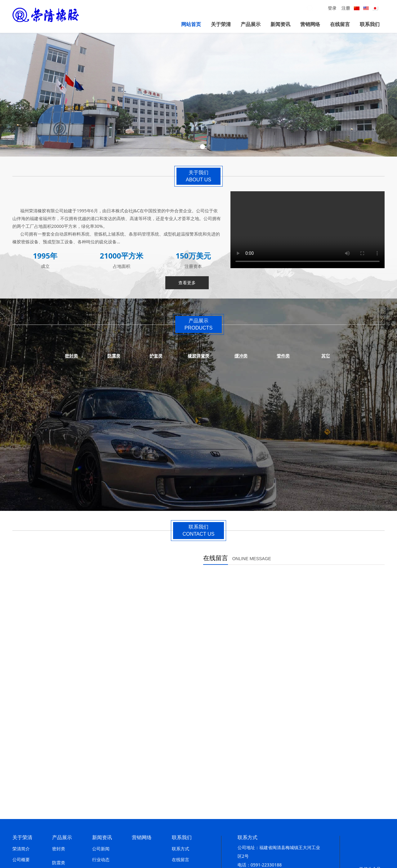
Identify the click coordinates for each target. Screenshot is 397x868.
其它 (56, 803)
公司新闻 (101, 733)
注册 (346, 8)
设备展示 (21, 798)
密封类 (59, 733)
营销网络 (310, 24)
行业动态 (101, 744)
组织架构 (21, 820)
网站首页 (191, 24)
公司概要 (21, 744)
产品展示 (251, 24)
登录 (332, 8)
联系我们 (370, 24)
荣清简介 (21, 733)
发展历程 (21, 755)
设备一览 (21, 809)
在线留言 (340, 24)
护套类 (59, 761)
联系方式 (181, 733)
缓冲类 (59, 789)
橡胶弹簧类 (63, 775)
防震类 (59, 747)
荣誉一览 (21, 776)
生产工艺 (21, 787)
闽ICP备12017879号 (208, 840)
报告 (96, 755)
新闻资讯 (280, 24)
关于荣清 (221, 24)
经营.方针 (22, 766)
